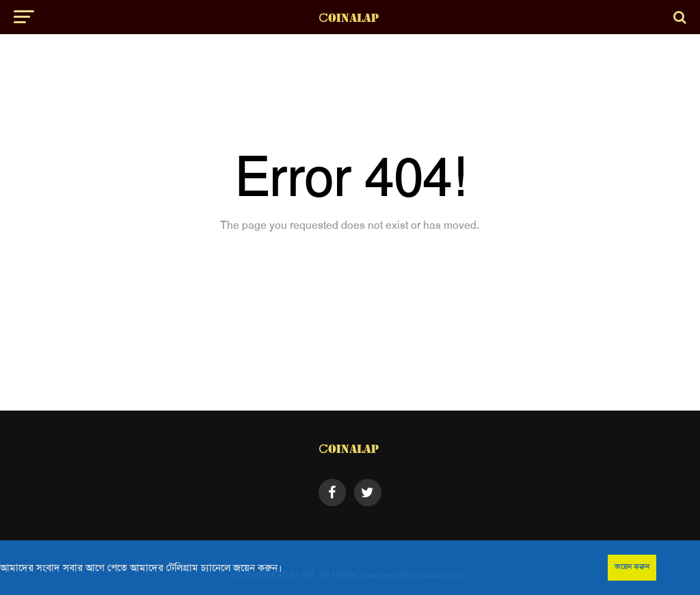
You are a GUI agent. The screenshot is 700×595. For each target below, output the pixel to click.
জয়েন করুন (632, 566)
